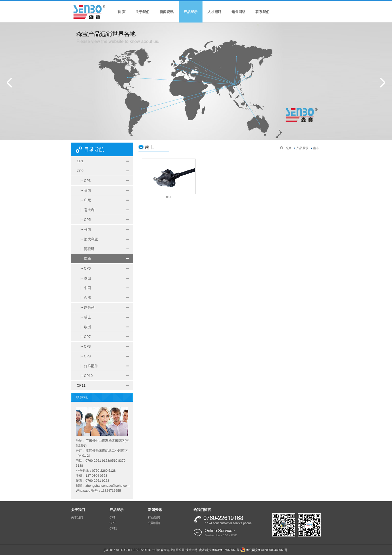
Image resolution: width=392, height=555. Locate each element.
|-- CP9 (84, 356)
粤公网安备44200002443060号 (264, 550)
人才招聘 (214, 12)
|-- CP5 (84, 220)
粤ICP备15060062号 (226, 550)
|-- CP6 (84, 268)
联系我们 (262, 12)
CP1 (80, 161)
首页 (288, 148)
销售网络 (238, 12)
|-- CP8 (84, 346)
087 (168, 197)
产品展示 (190, 12)
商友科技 (205, 550)
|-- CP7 (84, 337)
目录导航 (94, 149)
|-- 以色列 (86, 307)
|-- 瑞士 (84, 317)
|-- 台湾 (84, 298)
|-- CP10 (85, 376)
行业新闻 (154, 517)
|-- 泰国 (84, 278)
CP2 (80, 171)
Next (383, 83)
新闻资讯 (166, 12)
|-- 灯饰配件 (87, 366)
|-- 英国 (84, 190)
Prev (9, 83)
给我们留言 (202, 510)
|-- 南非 (84, 259)
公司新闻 (154, 523)
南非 (316, 148)
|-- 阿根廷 (86, 249)
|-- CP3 (84, 181)
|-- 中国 (84, 288)
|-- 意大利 (86, 210)
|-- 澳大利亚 (87, 239)
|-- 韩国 (84, 229)
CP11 (81, 385)
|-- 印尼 (84, 200)
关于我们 (142, 12)
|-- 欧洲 (84, 327)
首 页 (121, 12)
